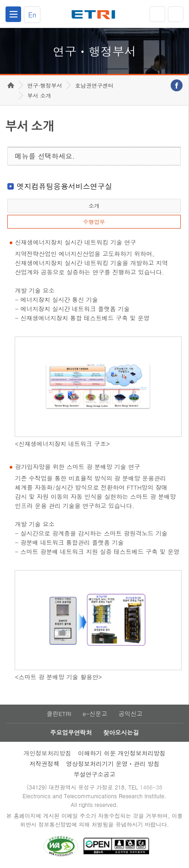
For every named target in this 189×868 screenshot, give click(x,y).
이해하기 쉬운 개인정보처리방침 (122, 753)
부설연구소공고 (94, 774)
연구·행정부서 (44, 85)
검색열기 (176, 14)
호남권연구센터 (94, 85)
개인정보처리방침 (47, 753)
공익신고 (131, 714)
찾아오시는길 (121, 732)
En (32, 14)
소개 (94, 205)
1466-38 (151, 787)
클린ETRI (59, 714)
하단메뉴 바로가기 (0, 0)
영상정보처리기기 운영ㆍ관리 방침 (113, 764)
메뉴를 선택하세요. (45, 156)
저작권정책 (44, 764)
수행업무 (94, 221)
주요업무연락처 (71, 732)
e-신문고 (95, 714)
